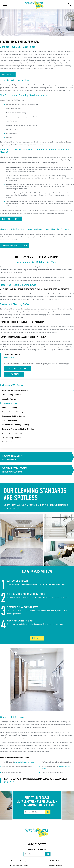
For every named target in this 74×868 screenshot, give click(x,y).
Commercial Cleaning (18, 861)
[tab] (73, 390)
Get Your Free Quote (11, 219)
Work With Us (8, 74)
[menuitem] (37, 390)
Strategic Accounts (55, 865)
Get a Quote (14, 374)
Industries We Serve (55, 861)
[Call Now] (69, 5)
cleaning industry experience (24, 762)
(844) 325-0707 (10, 782)
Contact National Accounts (15, 246)
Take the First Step (17, 368)
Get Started (37, 638)
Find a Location (37, 850)
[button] (5, 5)
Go (48, 812)
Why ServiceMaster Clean (19, 865)
